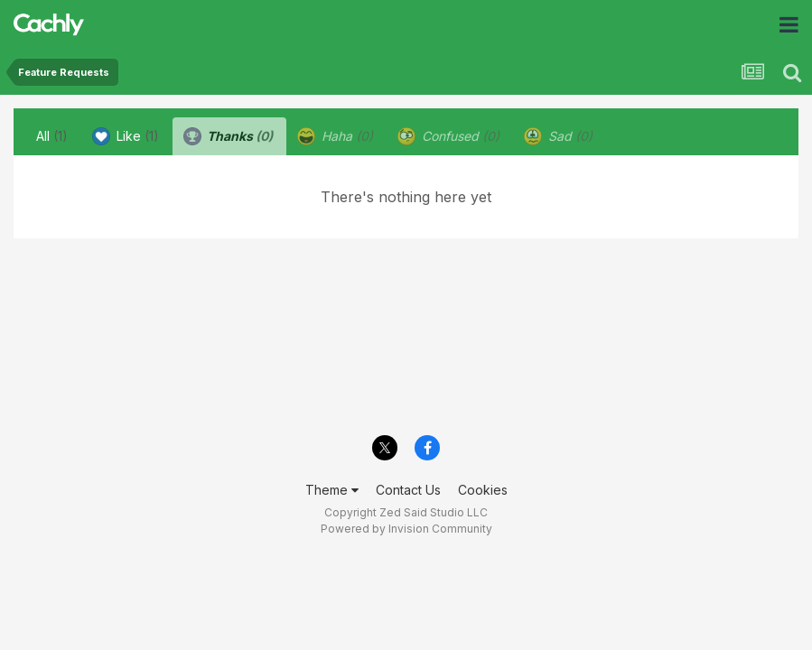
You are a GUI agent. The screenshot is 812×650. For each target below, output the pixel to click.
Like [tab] (126, 136)
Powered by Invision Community (406, 529)
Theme (332, 490)
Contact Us (408, 490)
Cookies (483, 490)
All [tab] (52, 136)
